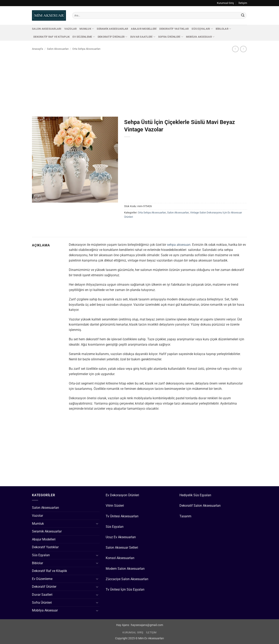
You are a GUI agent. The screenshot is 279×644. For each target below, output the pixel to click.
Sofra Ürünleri (171, 37)
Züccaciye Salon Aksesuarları (127, 579)
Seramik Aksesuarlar (112, 29)
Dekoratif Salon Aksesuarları (200, 506)
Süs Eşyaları (202, 29)
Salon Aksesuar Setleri (122, 548)
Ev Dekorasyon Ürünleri (122, 495)
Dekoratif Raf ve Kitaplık (52, 37)
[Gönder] (243, 16)
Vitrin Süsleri (115, 506)
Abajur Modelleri (144, 29)
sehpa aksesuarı (179, 245)
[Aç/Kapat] (97, 523)
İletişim (243, 3)
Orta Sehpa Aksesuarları (86, 49)
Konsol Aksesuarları (120, 558)
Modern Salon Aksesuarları (125, 569)
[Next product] (235, 49)
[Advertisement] (139, 83)
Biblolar (223, 29)
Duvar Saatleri (143, 37)
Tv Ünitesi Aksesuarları (122, 516)
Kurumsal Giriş (225, 3)
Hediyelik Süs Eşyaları (195, 495)
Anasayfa (37, 49)
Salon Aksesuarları (47, 29)
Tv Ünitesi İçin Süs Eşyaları (125, 589)
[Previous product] (243, 49)
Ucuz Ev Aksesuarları (121, 537)
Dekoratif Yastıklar (174, 29)
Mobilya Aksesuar (200, 37)
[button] (37, 198)
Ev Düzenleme (84, 37)
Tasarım (185, 516)
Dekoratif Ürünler (113, 37)
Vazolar (71, 29)
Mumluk (87, 29)
